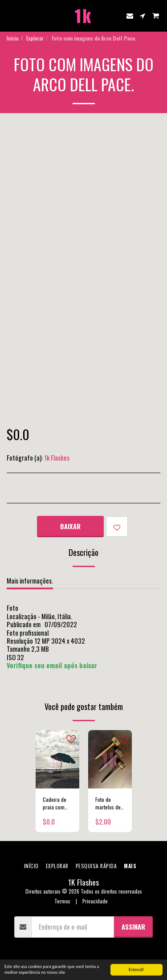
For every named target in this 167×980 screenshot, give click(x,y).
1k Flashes (57, 457)
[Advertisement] (83, 201)
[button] (10, 16)
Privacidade (95, 901)
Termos (62, 901)
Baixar (70, 526)
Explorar (35, 38)
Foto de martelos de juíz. (108, 803)
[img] (57, 759)
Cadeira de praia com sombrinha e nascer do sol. (56, 803)
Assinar (133, 927)
